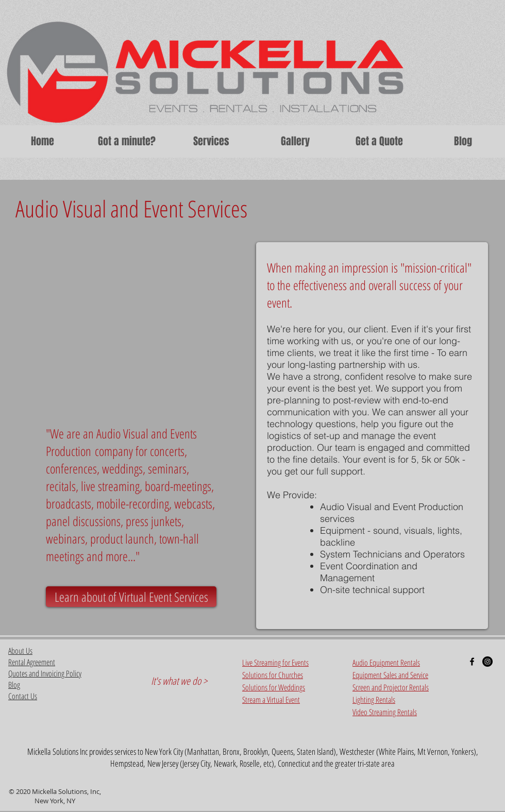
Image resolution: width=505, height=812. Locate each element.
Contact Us (23, 696)
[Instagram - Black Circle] (487, 662)
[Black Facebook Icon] (472, 662)
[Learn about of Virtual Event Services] (131, 597)
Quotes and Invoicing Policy (45, 673)
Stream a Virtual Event (271, 700)
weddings (122, 468)
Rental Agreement (32, 662)
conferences (71, 468)
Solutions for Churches (273, 675)
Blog (14, 685)
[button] (211, 141)
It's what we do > (179, 681)
